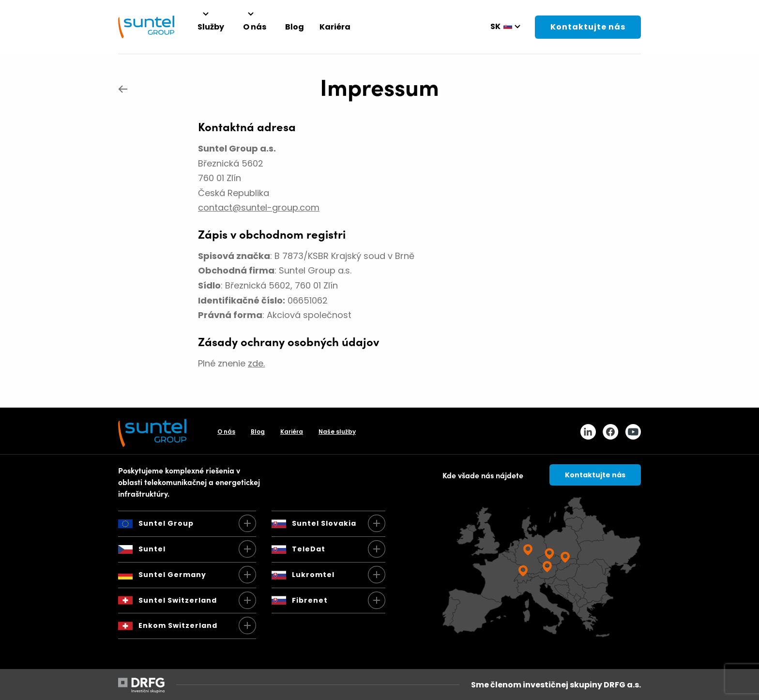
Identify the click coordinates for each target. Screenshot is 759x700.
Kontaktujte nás (588, 27)
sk (495, 26)
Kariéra (292, 432)
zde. (256, 363)
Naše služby (337, 432)
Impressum (379, 86)
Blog (258, 432)
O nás (226, 432)
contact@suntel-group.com (259, 207)
